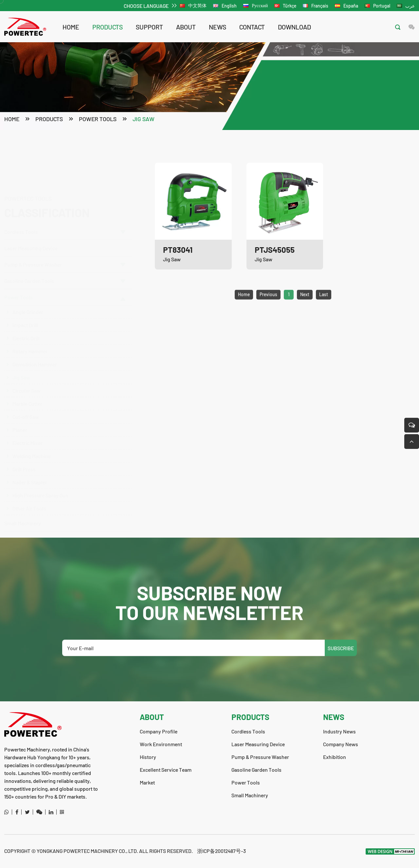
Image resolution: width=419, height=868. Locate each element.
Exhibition (335, 757)
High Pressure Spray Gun (40, 481)
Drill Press (24, 455)
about (186, 27)
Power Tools (98, 120)
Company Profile (159, 731)
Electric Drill (26, 324)
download (294, 27)
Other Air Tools (29, 495)
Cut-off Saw (26, 403)
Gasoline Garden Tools (65, 267)
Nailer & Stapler (30, 468)
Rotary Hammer (30, 337)
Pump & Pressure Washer (65, 233)
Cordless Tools (65, 200)
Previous (268, 307)
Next (305, 307)
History (148, 757)
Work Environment (161, 744)
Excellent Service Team (166, 770)
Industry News (339, 731)
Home (71, 27)
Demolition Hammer (35, 351)
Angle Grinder (28, 298)
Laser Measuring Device (31, 217)
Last (324, 307)
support (149, 27)
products (108, 27)
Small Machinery (23, 509)
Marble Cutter (27, 390)
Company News (341, 744)
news (218, 27)
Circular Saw (27, 377)
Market (147, 782)
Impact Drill (25, 311)
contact (252, 27)
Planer (20, 416)
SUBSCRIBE (341, 661)
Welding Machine (32, 442)
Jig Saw (144, 120)
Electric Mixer (27, 429)
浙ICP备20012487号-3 (221, 851)
